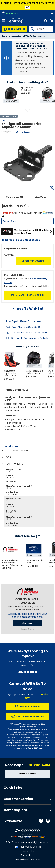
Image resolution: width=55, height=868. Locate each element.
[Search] (41, 29)
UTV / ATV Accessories (34, 36)
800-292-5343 (38, 765)
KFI (3, 120)
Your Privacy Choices (30, 847)
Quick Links (13, 788)
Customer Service (18, 799)
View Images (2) (15, 197)
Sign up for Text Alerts (30, 716)
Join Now (27, 623)
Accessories (15, 36)
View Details (41, 338)
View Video (41, 197)
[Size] (27, 221)
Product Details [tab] (17, 390)
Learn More (27, 629)
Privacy (39, 748)
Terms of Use (27, 855)
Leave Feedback (27, 672)
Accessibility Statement (28, 859)
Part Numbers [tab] (15, 464)
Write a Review (23, 132)
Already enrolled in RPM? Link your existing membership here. (28, 615)
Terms (30, 748)
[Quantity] (9, 261)
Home (4, 36)
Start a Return (27, 774)
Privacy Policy (28, 851)
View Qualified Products (32, 725)
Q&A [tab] (9, 457)
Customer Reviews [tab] (18, 450)
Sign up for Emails (30, 706)
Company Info (15, 810)
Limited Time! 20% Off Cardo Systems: (28, 3)
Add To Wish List (30, 309)
